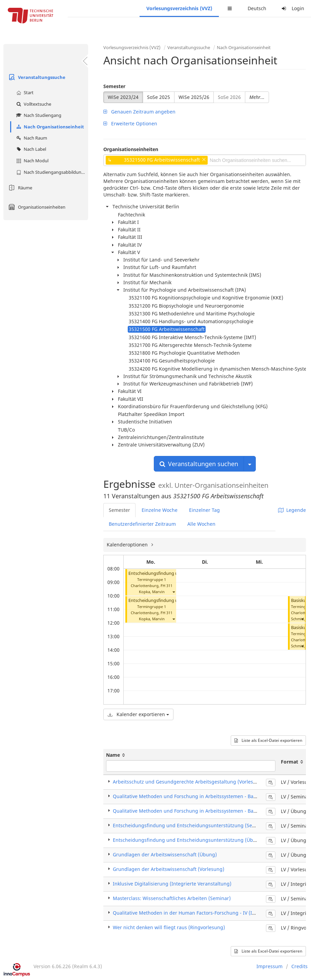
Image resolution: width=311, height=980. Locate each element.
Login (292, 8)
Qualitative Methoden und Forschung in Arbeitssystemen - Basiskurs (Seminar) (203, 796)
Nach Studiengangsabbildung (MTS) (51, 172)
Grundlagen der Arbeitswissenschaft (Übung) (165, 854)
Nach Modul (32, 161)
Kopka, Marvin (152, 592)
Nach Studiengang (38, 115)
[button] (173, 592)
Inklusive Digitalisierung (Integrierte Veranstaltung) (172, 884)
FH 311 (167, 586)
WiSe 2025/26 (194, 97)
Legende (292, 510)
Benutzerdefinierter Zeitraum (142, 524)
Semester (114, 86)
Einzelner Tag (204, 510)
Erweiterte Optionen (130, 123)
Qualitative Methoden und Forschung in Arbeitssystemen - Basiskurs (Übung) (201, 811)
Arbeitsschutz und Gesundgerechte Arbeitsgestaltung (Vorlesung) (188, 782)
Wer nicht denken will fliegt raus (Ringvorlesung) (169, 927)
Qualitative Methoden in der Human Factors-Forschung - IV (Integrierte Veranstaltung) (212, 913)
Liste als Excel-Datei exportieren (268, 740)
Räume (19, 188)
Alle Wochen (201, 524)
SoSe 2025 (159, 97)
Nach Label (30, 149)
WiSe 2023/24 (123, 97)
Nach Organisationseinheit (49, 127)
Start (24, 92)
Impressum (269, 966)
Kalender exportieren (138, 714)
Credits (299, 966)
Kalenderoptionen (128, 545)
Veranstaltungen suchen (199, 464)
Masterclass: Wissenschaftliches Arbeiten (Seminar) (172, 898)
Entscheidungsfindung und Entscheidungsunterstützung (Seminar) (190, 825)
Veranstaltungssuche (36, 77)
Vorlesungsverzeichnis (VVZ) (179, 8)
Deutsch (257, 8)
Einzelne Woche (160, 510)
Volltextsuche (33, 104)
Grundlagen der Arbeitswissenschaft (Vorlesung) (169, 869)
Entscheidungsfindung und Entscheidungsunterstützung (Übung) (188, 840)
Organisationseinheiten (36, 207)
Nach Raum (31, 138)
